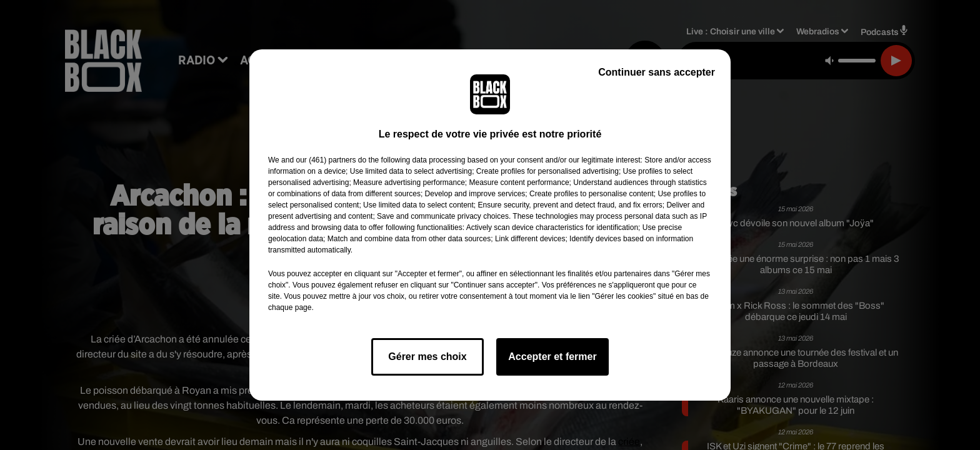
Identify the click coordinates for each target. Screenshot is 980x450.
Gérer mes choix (427, 357)
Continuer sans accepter (657, 72)
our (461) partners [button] (326, 160)
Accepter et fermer (552, 357)
